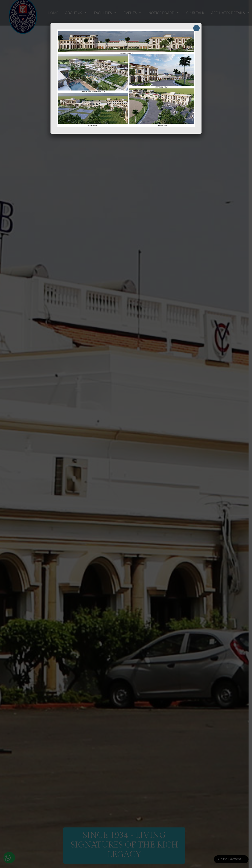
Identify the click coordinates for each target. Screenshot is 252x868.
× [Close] (197, 28)
